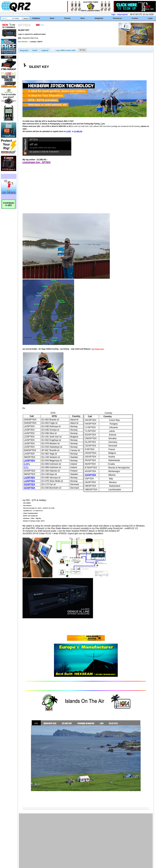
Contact (135, 18)
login (113, 14)
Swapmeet (99, 18)
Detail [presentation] (35, 50)
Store (83, 18)
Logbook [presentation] (45, 50)
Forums (67, 18)
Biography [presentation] (24, 50)
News (52, 18)
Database (36, 18)
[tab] (24, 50)
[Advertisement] (56, 842)
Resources (117, 18)
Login (150, 18)
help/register (123, 14)
